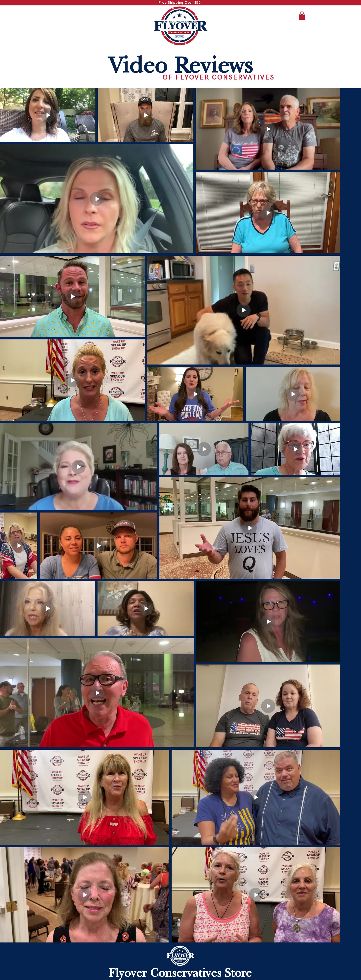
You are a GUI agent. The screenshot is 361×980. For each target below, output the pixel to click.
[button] (302, 16)
